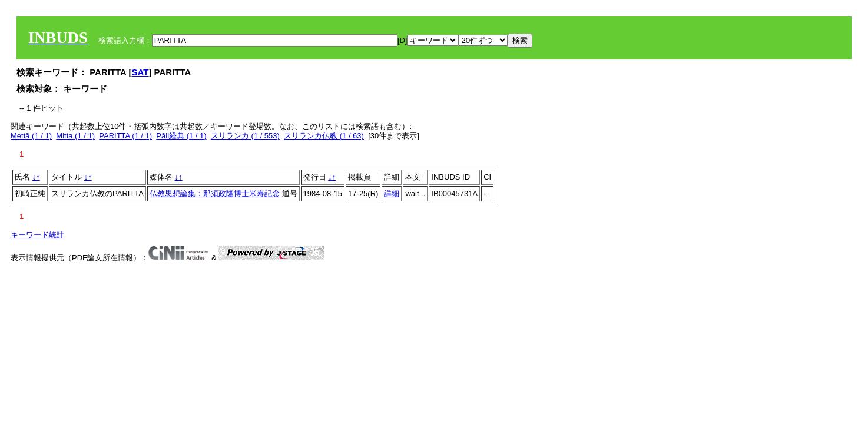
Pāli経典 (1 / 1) (181, 136)
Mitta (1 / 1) (75, 136)
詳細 (392, 193)
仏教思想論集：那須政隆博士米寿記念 (215, 193)
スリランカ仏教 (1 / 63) (324, 136)
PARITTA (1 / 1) (125, 136)
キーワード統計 (37, 235)
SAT (140, 72)
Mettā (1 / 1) (31, 136)
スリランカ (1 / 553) (245, 136)
